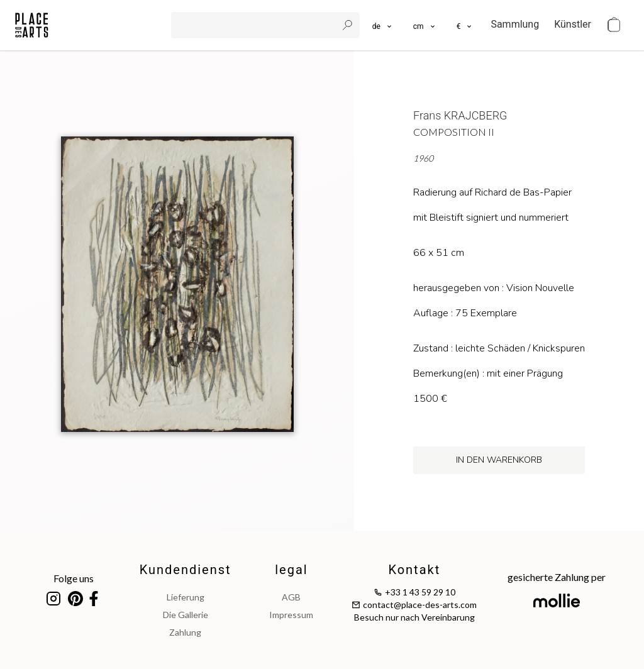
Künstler (573, 24)
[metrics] (425, 25)
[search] (255, 25)
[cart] (614, 25)
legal (291, 570)
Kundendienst (186, 570)
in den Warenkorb (499, 460)
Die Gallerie (186, 615)
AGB (291, 597)
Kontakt (414, 570)
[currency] (465, 25)
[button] (425, 25)
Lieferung (186, 597)
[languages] (383, 25)
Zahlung (185, 632)
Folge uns (74, 578)
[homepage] (32, 25)
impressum (291, 615)
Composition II (454, 132)
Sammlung (515, 24)
